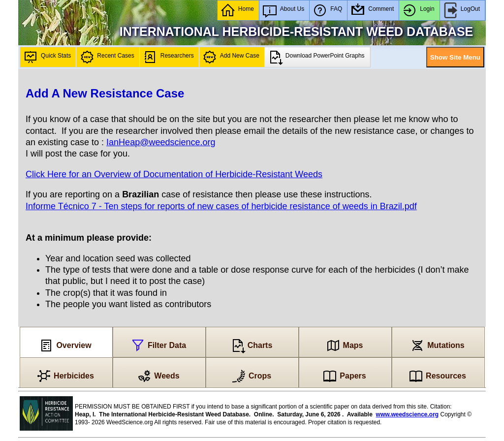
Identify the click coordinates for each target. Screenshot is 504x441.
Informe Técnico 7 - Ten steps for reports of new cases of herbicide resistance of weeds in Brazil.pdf (221, 206)
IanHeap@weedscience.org (161, 142)
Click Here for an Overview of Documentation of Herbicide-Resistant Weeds (174, 174)
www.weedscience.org (408, 414)
